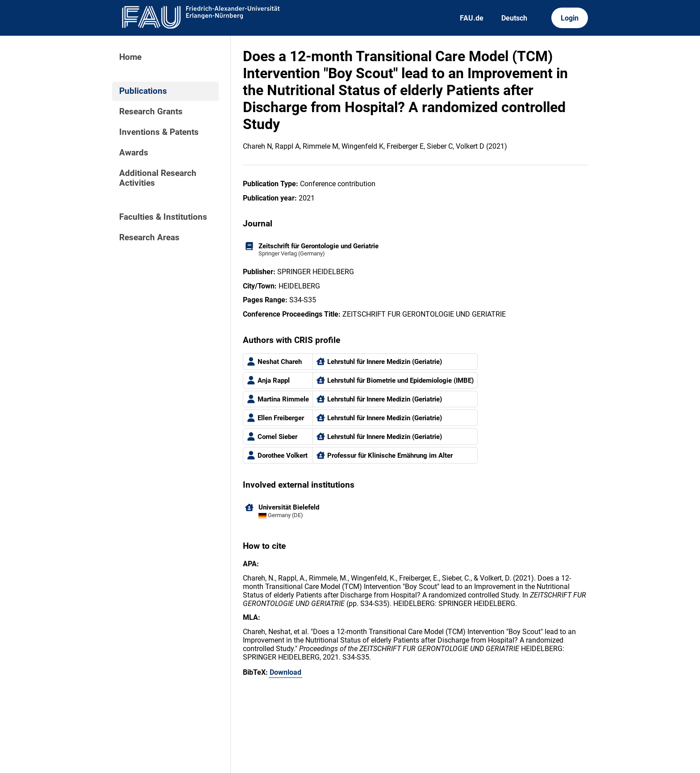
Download (285, 672)
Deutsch (514, 18)
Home (130, 57)
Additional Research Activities (158, 178)
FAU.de (472, 18)
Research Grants (151, 112)
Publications (143, 91)
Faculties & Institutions (163, 217)
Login (570, 18)
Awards (134, 153)
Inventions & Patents (159, 132)
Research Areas (149, 238)
